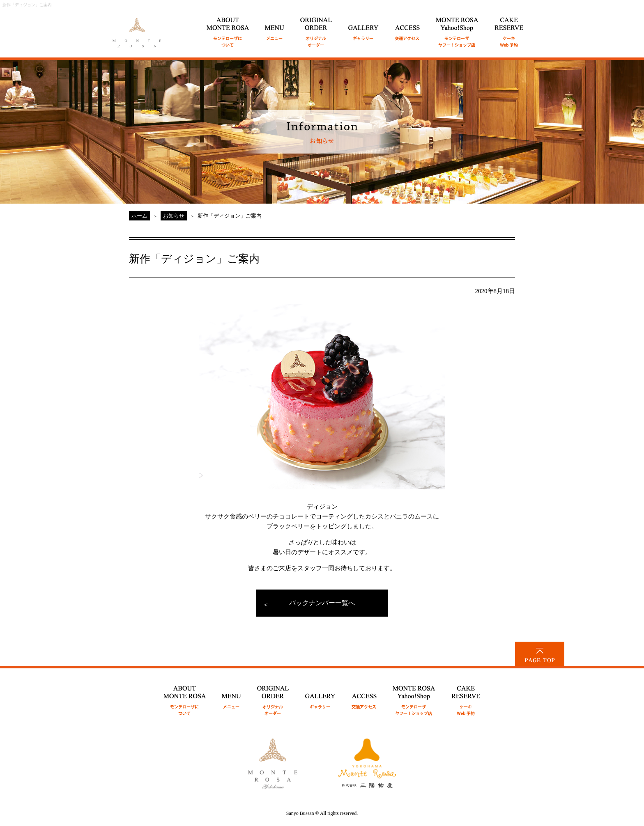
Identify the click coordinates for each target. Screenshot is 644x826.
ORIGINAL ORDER (316, 28)
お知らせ (174, 216)
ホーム (139, 216)
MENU (275, 28)
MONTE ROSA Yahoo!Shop (414, 696)
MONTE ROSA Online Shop (457, 28)
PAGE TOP (540, 654)
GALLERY (364, 28)
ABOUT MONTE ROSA (228, 28)
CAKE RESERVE (509, 28)
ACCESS (407, 28)
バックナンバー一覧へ (322, 603)
